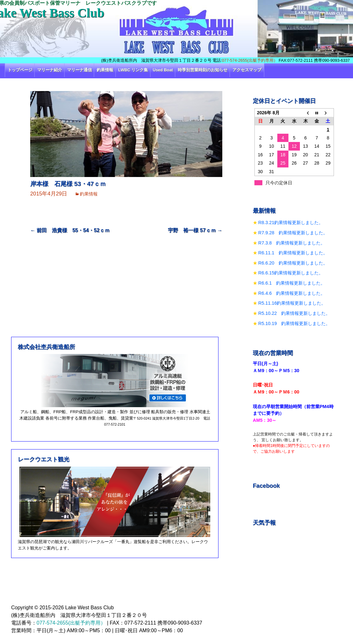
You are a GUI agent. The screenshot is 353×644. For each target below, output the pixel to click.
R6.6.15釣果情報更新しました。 (291, 273)
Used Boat (163, 70)
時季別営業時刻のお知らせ (203, 70)
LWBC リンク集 (133, 70)
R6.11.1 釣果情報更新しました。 (293, 253)
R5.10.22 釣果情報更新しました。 (294, 313)
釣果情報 (105, 70)
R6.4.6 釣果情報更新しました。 (292, 293)
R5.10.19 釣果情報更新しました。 (294, 323)
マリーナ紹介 (50, 70)
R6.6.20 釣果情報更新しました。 (293, 263)
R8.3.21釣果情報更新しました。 (291, 223)
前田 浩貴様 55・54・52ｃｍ (70, 230)
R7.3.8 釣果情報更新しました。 (292, 243)
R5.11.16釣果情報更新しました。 (292, 303)
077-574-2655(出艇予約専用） (250, 60)
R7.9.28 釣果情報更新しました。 (293, 233)
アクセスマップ (247, 70)
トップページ (20, 70)
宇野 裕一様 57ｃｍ (195, 230)
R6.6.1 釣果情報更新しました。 (292, 283)
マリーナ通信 (80, 70)
